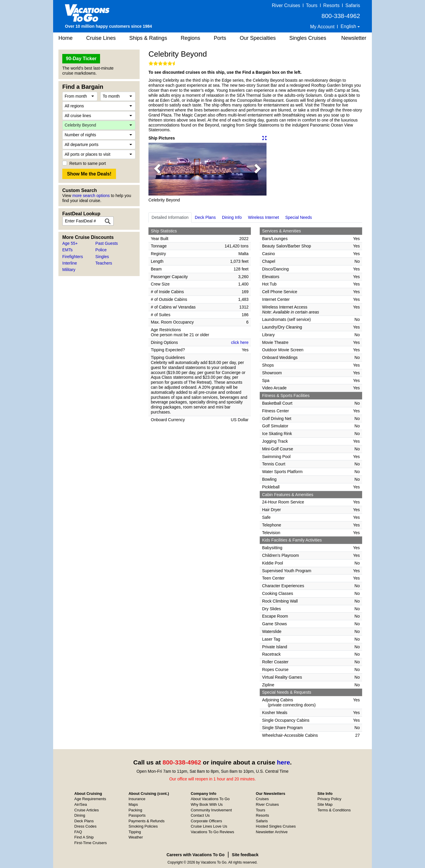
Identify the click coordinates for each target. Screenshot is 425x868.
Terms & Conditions (334, 810)
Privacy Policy (330, 799)
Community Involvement (211, 810)
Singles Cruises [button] (308, 38)
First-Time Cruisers (91, 843)
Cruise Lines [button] (101, 38)
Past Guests (107, 243)
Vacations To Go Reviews (212, 832)
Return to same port (88, 163)
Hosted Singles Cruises (276, 826)
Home (66, 38)
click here (240, 342)
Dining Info (232, 217)
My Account (322, 27)
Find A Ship (84, 837)
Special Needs (298, 217)
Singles (102, 257)
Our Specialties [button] (258, 38)
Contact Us (200, 815)
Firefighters (73, 257)
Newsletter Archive (272, 832)
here (283, 762)
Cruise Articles (87, 810)
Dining (80, 815)
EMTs (67, 250)
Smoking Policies (143, 826)
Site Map (325, 804)
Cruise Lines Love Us (209, 826)
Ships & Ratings (148, 38)
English (349, 26)
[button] (157, 169)
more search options (91, 196)
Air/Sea (81, 804)
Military (69, 270)
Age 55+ (70, 243)
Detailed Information (170, 217)
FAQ (78, 832)
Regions (190, 38)
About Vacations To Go (210, 799)
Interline (70, 263)
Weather (136, 837)
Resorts (331, 5)
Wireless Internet (263, 217)
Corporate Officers (206, 821)
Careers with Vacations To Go (196, 855)
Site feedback (245, 855)
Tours (312, 5)
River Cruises (286, 5)
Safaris (353, 5)
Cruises (262, 799)
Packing (135, 810)
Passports (137, 815)
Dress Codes (85, 826)
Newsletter (354, 38)
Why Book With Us (207, 804)
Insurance (137, 799)
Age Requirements (90, 799)
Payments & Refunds (146, 821)
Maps (133, 804)
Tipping (135, 832)
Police (101, 250)
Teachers (104, 263)
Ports (220, 38)
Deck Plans (205, 217)
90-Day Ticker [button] (81, 59)
